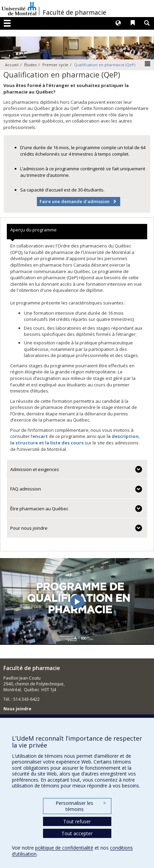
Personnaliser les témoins (81, 806)
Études (30, 65)
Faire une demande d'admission (75, 201)
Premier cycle (55, 65)
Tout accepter (77, 833)
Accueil (12, 65)
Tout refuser (77, 821)
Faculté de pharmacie (74, 12)
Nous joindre (17, 709)
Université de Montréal (19, 9)
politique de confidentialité (64, 848)
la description (123, 436)
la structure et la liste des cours (47, 443)
